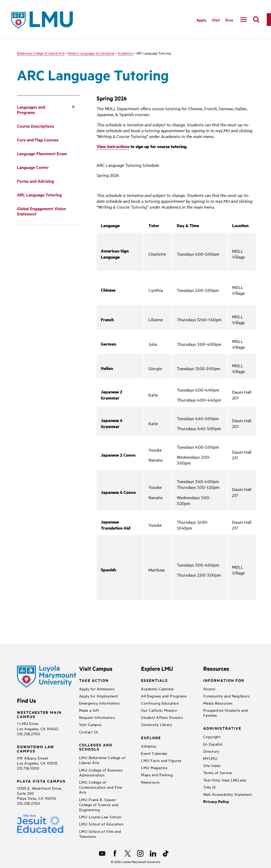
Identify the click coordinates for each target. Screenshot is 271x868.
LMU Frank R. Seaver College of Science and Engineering (99, 804)
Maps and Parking (157, 775)
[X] (128, 853)
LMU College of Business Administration (101, 772)
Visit (216, 20)
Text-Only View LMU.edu (225, 780)
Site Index (212, 765)
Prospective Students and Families (226, 713)
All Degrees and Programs (164, 696)
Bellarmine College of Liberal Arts (41, 53)
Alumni (209, 689)
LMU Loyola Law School (100, 817)
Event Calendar (154, 753)
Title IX (210, 787)
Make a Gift (89, 710)
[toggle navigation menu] (243, 20)
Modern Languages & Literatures (91, 53)
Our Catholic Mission (159, 710)
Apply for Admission (97, 689)
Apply (201, 20)
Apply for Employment (99, 696)
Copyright (212, 736)
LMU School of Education (101, 824)
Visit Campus (90, 724)
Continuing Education (160, 703)
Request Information (97, 717)
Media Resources (218, 703)
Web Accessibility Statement (228, 794)
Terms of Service (218, 772)
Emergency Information (100, 703)
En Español (213, 744)
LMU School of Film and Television (100, 834)
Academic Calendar (158, 689)
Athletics (149, 746)
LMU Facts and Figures (161, 760)
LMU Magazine (154, 767)
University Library (157, 724)
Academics (125, 53)
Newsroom (150, 782)
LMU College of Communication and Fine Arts (101, 787)
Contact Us (89, 732)
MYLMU (210, 758)
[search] (256, 20)
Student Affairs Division (162, 717)
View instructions (113, 146)
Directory (211, 751)
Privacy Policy (216, 802)
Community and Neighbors (227, 696)
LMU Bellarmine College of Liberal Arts (102, 760)
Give (229, 20)
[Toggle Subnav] (73, 107)
